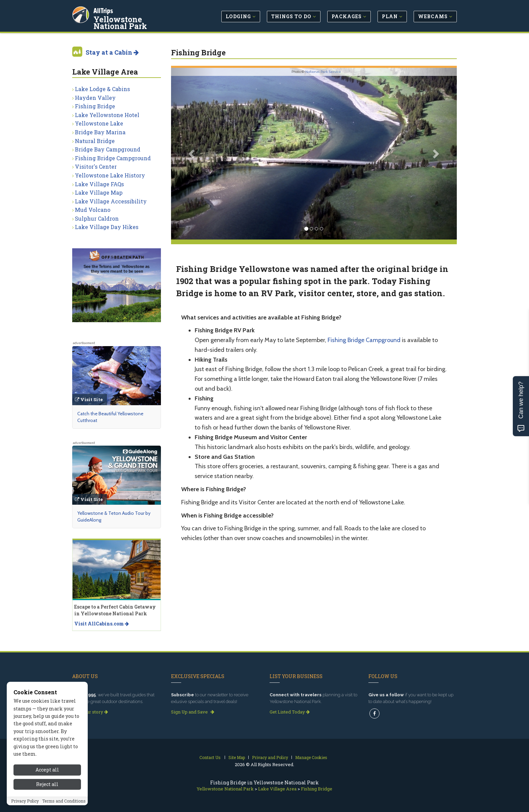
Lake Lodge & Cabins (102, 89)
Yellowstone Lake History (110, 175)
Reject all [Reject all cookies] (47, 787)
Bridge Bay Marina (100, 132)
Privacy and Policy (270, 757)
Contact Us (210, 757)
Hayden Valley (95, 98)
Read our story (90, 712)
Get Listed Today (290, 712)
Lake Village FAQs (99, 184)
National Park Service (323, 72)
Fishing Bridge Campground (364, 340)
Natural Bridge (95, 141)
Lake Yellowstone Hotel (107, 115)
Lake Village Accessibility (111, 201)
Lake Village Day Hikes (107, 227)
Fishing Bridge (95, 106)
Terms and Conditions (64, 803)
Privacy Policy (25, 803)
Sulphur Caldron (97, 218)
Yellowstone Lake (99, 123)
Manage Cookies (311, 757)
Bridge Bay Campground (108, 149)
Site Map (237, 757)
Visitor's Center (96, 166)
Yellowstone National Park (136, 22)
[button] (192, 154)
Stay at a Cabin (112, 52)
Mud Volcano (93, 210)
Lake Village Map (99, 192)
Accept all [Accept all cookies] (47, 772)
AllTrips (104, 10)
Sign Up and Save (193, 712)
